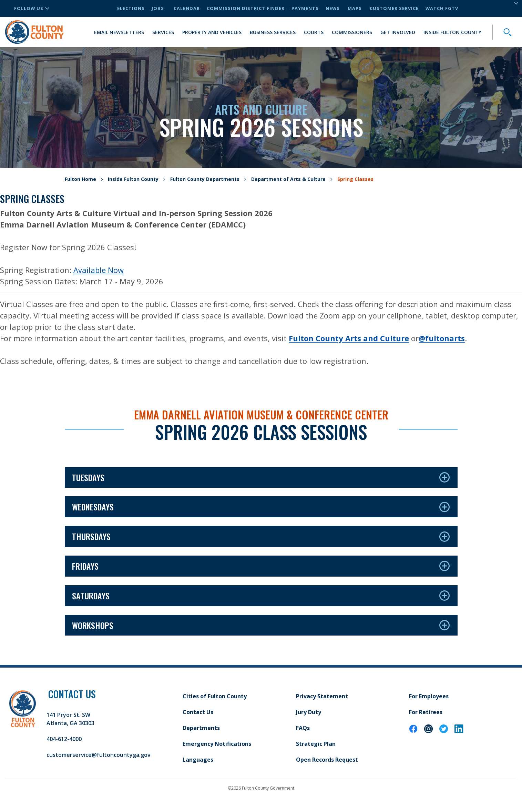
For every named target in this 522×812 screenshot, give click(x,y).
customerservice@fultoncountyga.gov (99, 755)
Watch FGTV (442, 8)
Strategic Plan (316, 744)
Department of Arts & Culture (288, 179)
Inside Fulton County (452, 32)
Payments (305, 8)
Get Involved (398, 32)
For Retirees (426, 712)
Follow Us (32, 8)
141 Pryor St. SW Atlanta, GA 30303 (70, 719)
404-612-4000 (64, 739)
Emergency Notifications (217, 744)
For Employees (429, 696)
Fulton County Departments (205, 179)
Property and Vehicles (212, 32)
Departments (201, 728)
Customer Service (394, 8)
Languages (198, 760)
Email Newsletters (119, 32)
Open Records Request (327, 760)
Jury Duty (309, 712)
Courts (314, 32)
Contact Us (198, 712)
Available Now (99, 270)
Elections (131, 8)
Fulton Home (80, 179)
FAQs (303, 728)
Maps (355, 8)
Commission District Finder (246, 8)
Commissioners (352, 32)
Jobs (158, 8)
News (333, 8)
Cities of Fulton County (215, 696)
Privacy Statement (322, 696)
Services (163, 32)
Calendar (187, 8)
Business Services (273, 32)
